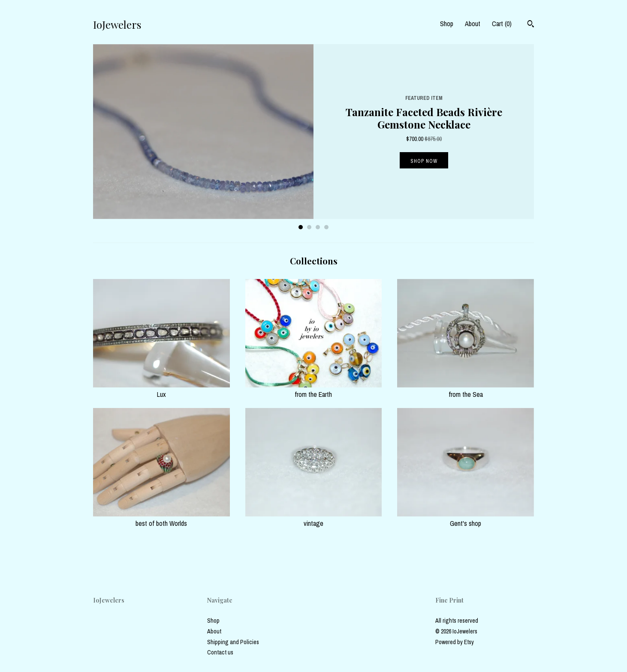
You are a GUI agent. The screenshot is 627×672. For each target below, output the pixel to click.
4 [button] (326, 227)
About (473, 24)
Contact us (220, 652)
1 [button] (301, 227)
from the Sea (466, 390)
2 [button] (309, 227)
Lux (161, 390)
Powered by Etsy (455, 642)
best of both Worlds (161, 519)
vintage (314, 519)
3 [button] (318, 227)
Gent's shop (466, 519)
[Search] (531, 25)
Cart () (502, 24)
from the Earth (314, 390)
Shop (447, 24)
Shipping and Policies (233, 642)
